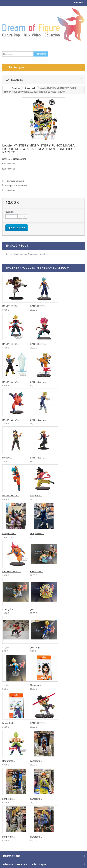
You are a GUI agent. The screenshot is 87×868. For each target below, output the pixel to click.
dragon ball (30, 88)
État (4, 164)
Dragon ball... (9, 533)
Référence (7, 159)
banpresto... (36, 496)
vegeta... (7, 647)
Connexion (78, 3)
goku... (34, 609)
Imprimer (11, 190)
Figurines (16, 88)
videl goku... (9, 609)
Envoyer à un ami (15, 181)
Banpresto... (9, 761)
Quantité (10, 212)
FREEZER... (36, 571)
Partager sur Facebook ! (17, 186)
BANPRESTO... (11, 306)
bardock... (7, 458)
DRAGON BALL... (12, 571)
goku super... (37, 647)
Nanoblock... (36, 685)
